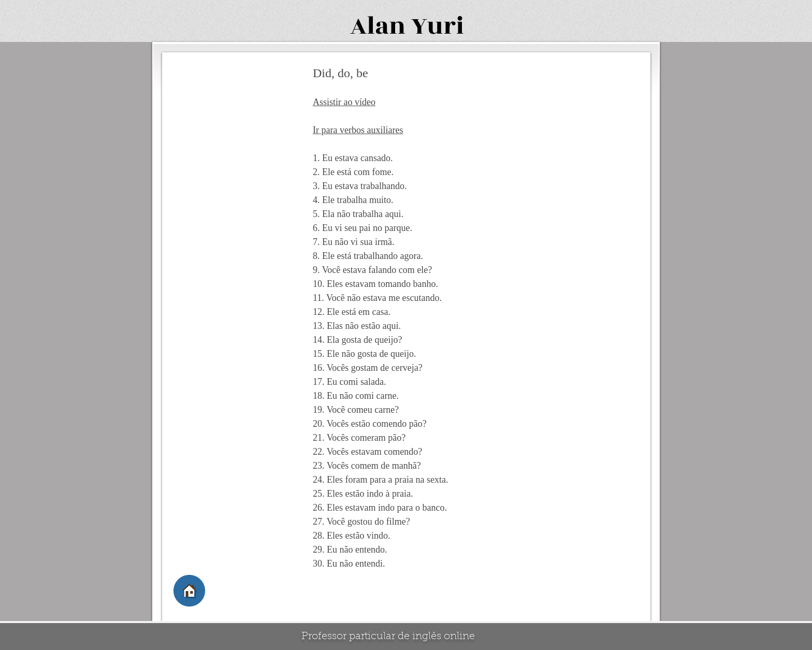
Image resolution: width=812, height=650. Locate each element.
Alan (378, 26)
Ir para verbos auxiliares (358, 130)
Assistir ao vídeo (344, 102)
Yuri (438, 26)
